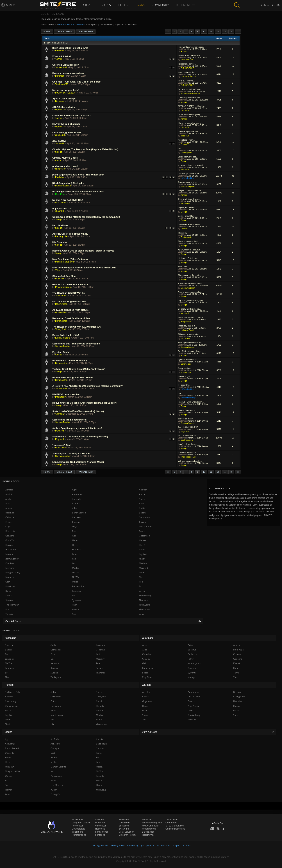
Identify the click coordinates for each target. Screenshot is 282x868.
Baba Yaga (101, 744)
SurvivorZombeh (63, 346)
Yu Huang (101, 790)
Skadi (8, 724)
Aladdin (9, 494)
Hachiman (56, 706)
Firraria (184, 229)
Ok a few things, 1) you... (189, 199)
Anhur (142, 494)
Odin (8, 582)
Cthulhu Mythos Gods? (65, 158)
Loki (74, 563)
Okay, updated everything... (190, 115)
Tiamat (9, 790)
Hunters (9, 685)
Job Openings (148, 845)
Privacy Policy (118, 845)
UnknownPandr (187, 330)
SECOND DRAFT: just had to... (192, 106)
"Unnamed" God (61, 445)
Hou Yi (142, 545)
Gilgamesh (144, 536)
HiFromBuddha (187, 178)
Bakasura (101, 645)
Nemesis (10, 577)
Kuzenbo (192, 668)
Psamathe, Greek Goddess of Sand (72, 318)
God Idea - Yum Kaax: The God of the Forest (77, 82)
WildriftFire (77, 832)
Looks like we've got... (188, 157)
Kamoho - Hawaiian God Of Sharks (72, 116)
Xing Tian (147, 677)
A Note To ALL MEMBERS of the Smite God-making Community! (88, 386)
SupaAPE (60, 143)
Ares (8, 503)
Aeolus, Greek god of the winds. (70, 234)
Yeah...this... (183, 267)
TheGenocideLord (188, 457)
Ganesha (10, 536)
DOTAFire (100, 823)
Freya (99, 753)
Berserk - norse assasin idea (68, 73)
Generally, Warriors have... (190, 98)
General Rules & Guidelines (72, 25)
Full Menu (185, 5)
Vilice (58, 270)
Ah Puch (143, 490)
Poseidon (10, 586)
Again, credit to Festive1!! (189, 250)
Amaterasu (78, 494)
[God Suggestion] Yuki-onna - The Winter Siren (78, 175)
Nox (53, 771)
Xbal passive (59, 141)
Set (7, 673)
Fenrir (142, 531)
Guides (106, 5)
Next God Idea (60, 225)
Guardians (148, 638)
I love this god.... (185, 376)
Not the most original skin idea (69, 301)
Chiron (142, 522)
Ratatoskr (77, 591)
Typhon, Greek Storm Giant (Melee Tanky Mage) (79, 369)
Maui (236, 668)
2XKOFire (124, 829)
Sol (74, 596)
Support (176, 845)
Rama (8, 591)
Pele (141, 582)
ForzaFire (100, 835)
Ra (140, 586)
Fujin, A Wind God (62, 208)
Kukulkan (10, 563)
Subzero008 (61, 67)
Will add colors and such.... (190, 461)
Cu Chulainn (194, 697)
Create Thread (64, 32)
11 (211, 32)
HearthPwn (148, 835)
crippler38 (60, 110)
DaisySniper (61, 304)
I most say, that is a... (187, 326)
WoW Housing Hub (152, 823)
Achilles (9, 490)
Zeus (141, 614)
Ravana (54, 668)
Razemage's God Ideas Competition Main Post (78, 192)
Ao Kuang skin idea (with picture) (71, 310)
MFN (9, 5)
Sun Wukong (145, 596)
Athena (9, 508)
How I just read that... (187, 72)
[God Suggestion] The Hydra (68, 183)
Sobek (8, 596)
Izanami (9, 554)
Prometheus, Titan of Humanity (70, 361)
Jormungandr (12, 559)
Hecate (143, 540)
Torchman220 (187, 60)
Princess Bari (79, 586)
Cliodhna (100, 650)
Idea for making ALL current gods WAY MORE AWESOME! (84, 268)
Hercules (10, 545)
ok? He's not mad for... (188, 436)
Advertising (133, 845)
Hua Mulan (11, 550)
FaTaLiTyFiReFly (188, 68)
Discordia (10, 531)
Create (88, 5)
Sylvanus (77, 600)
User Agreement (100, 845)
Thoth (99, 785)
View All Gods (103, 621)
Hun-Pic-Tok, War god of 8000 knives (73, 377)
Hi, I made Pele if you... (188, 258)
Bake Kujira (239, 650)
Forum (47, 32)
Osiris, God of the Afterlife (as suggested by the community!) (86, 217)
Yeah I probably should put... (191, 343)
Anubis (9, 499)
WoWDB (147, 820)
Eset (74, 531)
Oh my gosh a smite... (188, 182)
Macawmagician (63, 186)
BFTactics (124, 826)
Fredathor (60, 51)
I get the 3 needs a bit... (188, 360)
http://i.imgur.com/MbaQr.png (191, 300)
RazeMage (60, 194)
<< (168, 32)
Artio (141, 503)
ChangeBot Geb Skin (64, 276)
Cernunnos (145, 517)
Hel (98, 758)
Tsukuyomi (144, 605)
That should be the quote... (190, 275)
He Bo (54, 758)
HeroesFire (124, 820)
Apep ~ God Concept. (64, 99)
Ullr (7, 609)
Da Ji (74, 526)
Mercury (10, 568)
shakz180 (60, 211)
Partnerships (163, 845)
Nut (141, 577)
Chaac (9, 522)
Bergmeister (61, 321)
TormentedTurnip (188, 398)
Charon (76, 522)
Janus (75, 554)
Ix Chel (54, 762)
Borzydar (60, 76)
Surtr (236, 715)
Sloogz (184, 102)
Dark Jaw (60, 101)
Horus (75, 545)
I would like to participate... (190, 55)
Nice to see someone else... (190, 292)
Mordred (143, 568)
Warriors (147, 685)
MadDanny (60, 397)
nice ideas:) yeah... (186, 140)
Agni (74, 490)
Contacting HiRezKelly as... (190, 224)
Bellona (143, 513)
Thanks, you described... (189, 241)
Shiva (145, 715)
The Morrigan (12, 605)
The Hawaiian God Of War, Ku (69, 293)
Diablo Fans (172, 820)
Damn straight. (185, 368)
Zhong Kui (55, 794)
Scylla (142, 591)
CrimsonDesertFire (175, 829)
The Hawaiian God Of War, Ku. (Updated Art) (77, 327)
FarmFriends (102, 832)
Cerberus (77, 517)
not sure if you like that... (189, 131)
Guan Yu (10, 540)
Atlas (75, 508)
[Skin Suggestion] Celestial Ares (70, 48)
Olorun (8, 776)
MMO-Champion (151, 826)
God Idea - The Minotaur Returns (70, 285)
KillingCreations (63, 338)
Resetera (100, 829)
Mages (8, 732)
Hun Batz (77, 550)
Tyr (144, 720)
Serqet (99, 668)
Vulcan (75, 609)
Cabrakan (10, 517)
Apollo (142, 499)
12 (218, 32)
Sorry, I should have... (188, 216)
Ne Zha (76, 573)
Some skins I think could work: (70, 420)
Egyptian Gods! (61, 352)
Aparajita (59, 414)
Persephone (57, 776)
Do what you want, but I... (189, 174)
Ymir (74, 614)
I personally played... (187, 64)
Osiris (75, 582)
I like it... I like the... (187, 81)
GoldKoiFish (61, 312)
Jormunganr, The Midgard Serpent (71, 454)
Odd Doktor (61, 203)
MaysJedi (60, 279)
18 (231, 32)
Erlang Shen (239, 697)
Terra (236, 673)
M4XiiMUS (185, 203)
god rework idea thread (65, 166)
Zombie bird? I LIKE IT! (188, 427)
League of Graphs (81, 823)
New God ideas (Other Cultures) (70, 259)
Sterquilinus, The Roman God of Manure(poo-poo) (80, 437)
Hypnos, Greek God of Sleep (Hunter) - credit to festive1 (83, 251)
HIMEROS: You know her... (67, 394)
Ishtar (142, 550)
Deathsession (187, 440)
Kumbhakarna (149, 668)
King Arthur (193, 706)
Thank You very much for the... (191, 317)
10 (204, 32)
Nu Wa (75, 577)
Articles (187, 845)
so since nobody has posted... (191, 165)
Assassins (10, 638)
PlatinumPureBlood (64, 262)
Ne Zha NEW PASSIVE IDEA (68, 200)
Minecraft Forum (127, 835)
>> (238, 32)
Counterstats (78, 829)
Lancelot (9, 659)
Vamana (192, 720)
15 (225, 32)
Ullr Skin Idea (60, 242)
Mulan (236, 706)
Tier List (124, 5)
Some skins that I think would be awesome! (76, 344)
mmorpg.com (149, 829)
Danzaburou (145, 526)
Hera (8, 762)
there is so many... (186, 419)
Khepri (142, 559)
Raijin (53, 781)
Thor (74, 605)
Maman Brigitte (58, 767)
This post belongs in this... (189, 334)
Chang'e (55, 748)
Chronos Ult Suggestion (66, 65)
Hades (75, 540)
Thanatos (144, 600)
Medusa (143, 563)
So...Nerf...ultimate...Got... (189, 351)
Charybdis (101, 697)
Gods (141, 5)
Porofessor (77, 826)
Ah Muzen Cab (12, 692)
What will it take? (62, 56)
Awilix (142, 508)
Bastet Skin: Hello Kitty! (66, 335)
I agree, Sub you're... (187, 410)
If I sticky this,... (185, 385)
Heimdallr (101, 706)
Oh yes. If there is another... (190, 191)
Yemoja (9, 614)
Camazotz (56, 650)
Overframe (171, 823)
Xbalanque (144, 609)
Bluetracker (148, 832)
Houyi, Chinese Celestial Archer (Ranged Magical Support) (85, 403)
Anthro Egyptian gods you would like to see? (77, 428)
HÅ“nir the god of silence (66, 124)
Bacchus (10, 513)
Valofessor (101, 826)
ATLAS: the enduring (64, 107)
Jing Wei (143, 554)
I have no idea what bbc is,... (191, 123)
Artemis (76, 503)
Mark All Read (86, 32)
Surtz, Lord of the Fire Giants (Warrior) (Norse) (78, 411)
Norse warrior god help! (66, 90)
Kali (74, 559)
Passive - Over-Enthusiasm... (191, 402)
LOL (180, 393)
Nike (145, 710)
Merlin (75, 568)
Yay (180, 148)
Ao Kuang (10, 744)
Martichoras (57, 715)
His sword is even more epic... (191, 47)
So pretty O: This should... (189, 309)
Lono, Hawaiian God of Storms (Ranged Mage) (78, 462)
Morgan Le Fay (13, 573)
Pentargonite (186, 153)
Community (160, 5)
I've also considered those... (190, 89)
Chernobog (11, 701)
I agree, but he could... (188, 207)
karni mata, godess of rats (67, 132)
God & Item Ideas (60, 43)
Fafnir (191, 659)
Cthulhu (146, 659)
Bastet (8, 650)
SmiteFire (100, 820)
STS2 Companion (175, 826)
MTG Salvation (126, 832)
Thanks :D (183, 233)
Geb (74, 536)
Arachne (9, 645)
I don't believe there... (187, 444)
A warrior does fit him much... (191, 284)
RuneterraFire (79, 835)
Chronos (100, 748)
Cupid (8, 526)
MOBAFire (77, 820)
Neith (142, 573)
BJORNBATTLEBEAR (66, 93)
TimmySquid (61, 296)
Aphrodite (77, 499)
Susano (9, 600)
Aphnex (184, 51)
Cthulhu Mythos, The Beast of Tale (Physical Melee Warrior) (85, 149)
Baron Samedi (79, 513)
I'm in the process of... (188, 453)
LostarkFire (124, 823)
